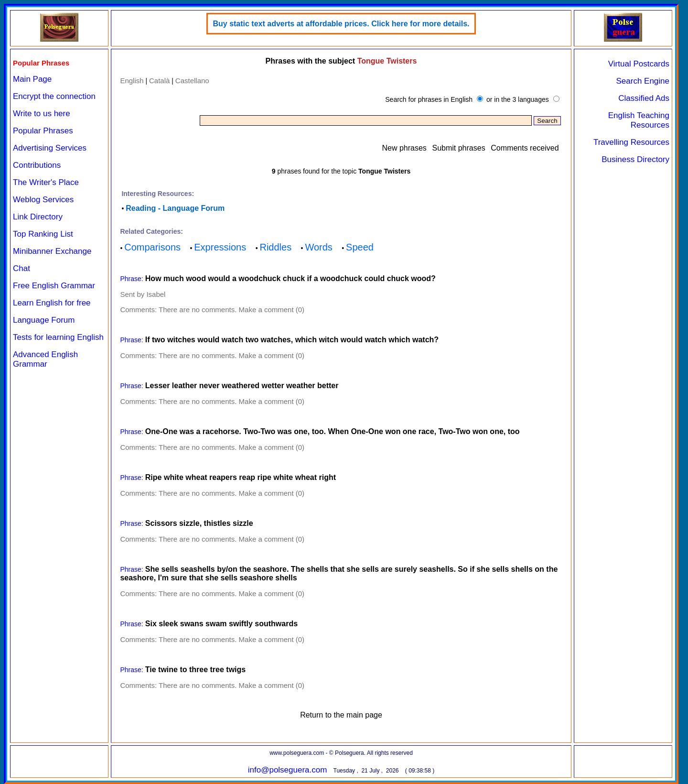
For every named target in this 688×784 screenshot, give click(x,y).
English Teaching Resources (639, 120)
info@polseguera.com (288, 770)
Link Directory (38, 217)
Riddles (275, 247)
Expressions (220, 247)
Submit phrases (458, 148)
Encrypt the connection (54, 96)
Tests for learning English (58, 337)
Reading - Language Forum (175, 208)
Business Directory (635, 159)
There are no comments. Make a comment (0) (231, 310)
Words (318, 247)
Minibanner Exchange (52, 251)
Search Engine (643, 81)
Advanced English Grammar (45, 359)
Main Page (32, 79)
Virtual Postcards (639, 64)
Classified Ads (644, 98)
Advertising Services (50, 148)
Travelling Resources (631, 142)
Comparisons (152, 247)
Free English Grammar (54, 286)
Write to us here (42, 114)
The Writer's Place (46, 182)
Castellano (192, 81)
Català (159, 81)
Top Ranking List (43, 234)
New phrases (404, 148)
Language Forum (44, 320)
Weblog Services (43, 200)
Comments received (525, 148)
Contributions (37, 165)
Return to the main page (341, 715)
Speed (360, 247)
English (132, 81)
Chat (21, 268)
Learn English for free (52, 303)
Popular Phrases (43, 131)
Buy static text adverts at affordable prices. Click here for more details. (341, 24)
